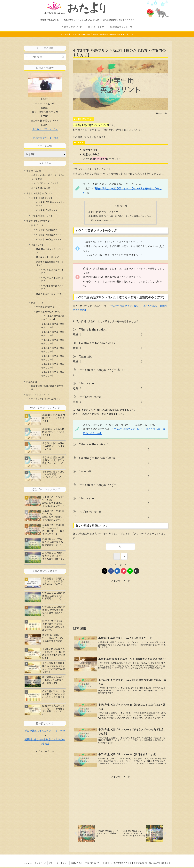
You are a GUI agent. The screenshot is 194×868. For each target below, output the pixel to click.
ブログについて (94, 864)
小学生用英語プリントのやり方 (103, 212)
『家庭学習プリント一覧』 (45, 138)
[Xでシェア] (105, 571)
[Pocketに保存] (124, 571)
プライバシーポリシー (60, 864)
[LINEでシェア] (130, 571)
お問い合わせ (78, 864)
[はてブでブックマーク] (117, 571)
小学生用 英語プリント (83, 119)
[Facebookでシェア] (111, 571)
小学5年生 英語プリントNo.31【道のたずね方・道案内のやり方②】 (121, 216)
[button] (136, 571)
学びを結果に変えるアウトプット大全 (45, 731)
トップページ (41, 864)
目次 (117, 206)
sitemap (28, 864)
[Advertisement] (97, 603)
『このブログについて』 (45, 129)
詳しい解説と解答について (104, 220)
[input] (45, 57)
